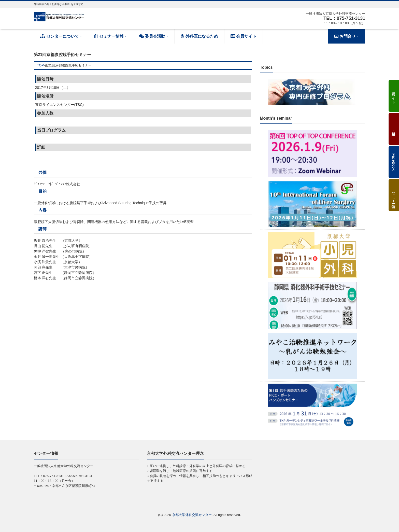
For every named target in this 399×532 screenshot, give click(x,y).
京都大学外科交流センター (192, 515)
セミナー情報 (109, 36)
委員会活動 (152, 36)
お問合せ (345, 36)
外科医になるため (199, 36)
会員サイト (244, 36)
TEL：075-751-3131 (344, 18)
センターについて (60, 36)
